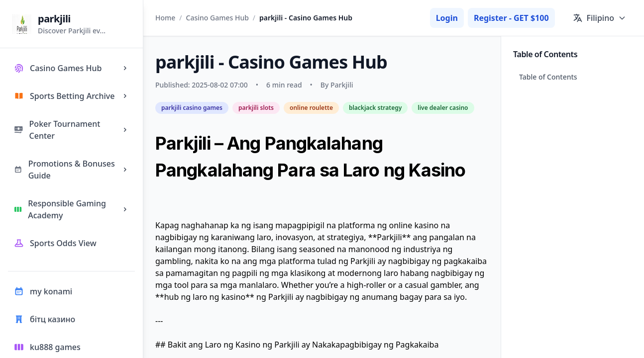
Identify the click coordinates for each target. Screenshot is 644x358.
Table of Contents (548, 77)
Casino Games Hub (217, 18)
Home (165, 18)
